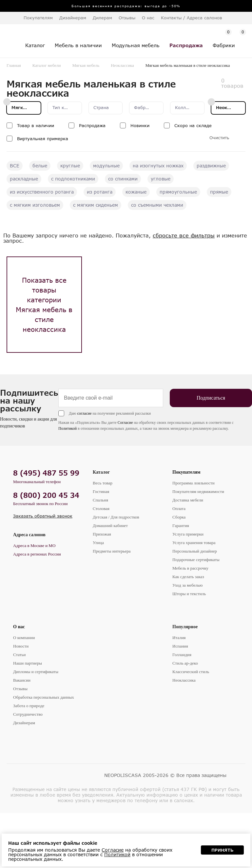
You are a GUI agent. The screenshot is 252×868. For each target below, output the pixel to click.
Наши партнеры (28, 663)
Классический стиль (191, 672)
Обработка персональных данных (44, 697)
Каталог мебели (47, 65)
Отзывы (127, 18)
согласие (84, 413)
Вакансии (22, 680)
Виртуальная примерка (43, 139)
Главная (14, 65)
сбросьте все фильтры (184, 235)
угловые (161, 179)
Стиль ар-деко (185, 663)
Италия (179, 638)
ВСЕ (15, 166)
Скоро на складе (193, 125)
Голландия (182, 655)
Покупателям (186, 472)
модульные (106, 166)
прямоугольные (178, 192)
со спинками (123, 179)
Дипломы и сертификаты (36, 672)
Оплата (179, 509)
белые (40, 166)
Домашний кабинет (110, 526)
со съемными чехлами (157, 205)
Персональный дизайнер (195, 551)
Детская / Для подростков (116, 517)
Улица (98, 543)
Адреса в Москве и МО (34, 546)
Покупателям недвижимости (198, 491)
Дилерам (102, 18)
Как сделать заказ (188, 577)
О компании (24, 638)
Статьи (19, 655)
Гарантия (181, 526)
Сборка (179, 517)
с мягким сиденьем (96, 205)
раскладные (24, 179)
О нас (19, 627)
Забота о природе (29, 706)
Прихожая (102, 534)
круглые (70, 166)
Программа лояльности (194, 483)
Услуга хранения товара (194, 543)
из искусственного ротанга (42, 192)
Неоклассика (122, 65)
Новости (21, 646)
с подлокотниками (73, 179)
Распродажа (92, 125)
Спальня (100, 500)
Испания (180, 646)
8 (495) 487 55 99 (46, 473)
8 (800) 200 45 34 (46, 495)
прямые (219, 192)
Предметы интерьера (112, 551)
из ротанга (100, 192)
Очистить (219, 138)
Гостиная (101, 491)
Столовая (101, 509)
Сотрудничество (28, 714)
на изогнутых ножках (158, 166)
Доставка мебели (188, 500)
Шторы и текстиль (189, 594)
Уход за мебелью (187, 585)
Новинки (140, 125)
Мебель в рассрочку (190, 568)
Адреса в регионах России (37, 554)
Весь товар (103, 483)
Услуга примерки (188, 534)
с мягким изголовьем (35, 205)
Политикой (68, 428)
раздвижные (211, 166)
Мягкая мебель (86, 65)
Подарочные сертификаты (196, 560)
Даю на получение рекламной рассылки (110, 413)
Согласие (125, 423)
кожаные (136, 192)
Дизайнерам (73, 18)
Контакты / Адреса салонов (192, 18)
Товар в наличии (36, 125)
